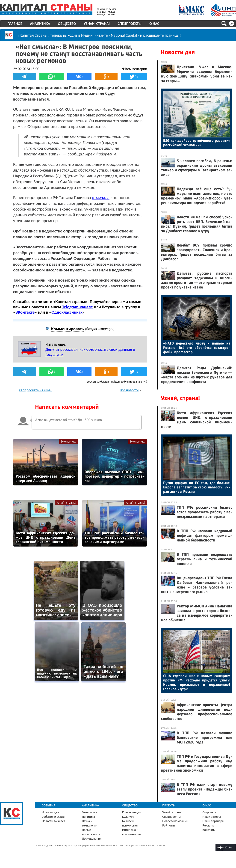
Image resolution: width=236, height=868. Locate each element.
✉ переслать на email (36, 390)
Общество (67, 24)
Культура (128, 817)
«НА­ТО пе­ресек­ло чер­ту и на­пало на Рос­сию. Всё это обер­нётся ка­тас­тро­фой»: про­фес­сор (197, 348)
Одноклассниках (67, 312)
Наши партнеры (213, 821)
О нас (154, 24)
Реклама (208, 825)
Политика (88, 817)
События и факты (53, 817)
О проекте (209, 812)
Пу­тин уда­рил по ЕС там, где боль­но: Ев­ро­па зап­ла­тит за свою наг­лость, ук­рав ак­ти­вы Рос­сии (197, 487)
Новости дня (178, 52)
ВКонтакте (25, 312)
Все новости (129, 390)
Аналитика (40, 24)
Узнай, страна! (97, 24)
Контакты (209, 830)
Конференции (132, 812)
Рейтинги (168, 825)
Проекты (169, 805)
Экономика (69, 441)
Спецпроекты (130, 24)
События (49, 805)
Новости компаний (175, 821)
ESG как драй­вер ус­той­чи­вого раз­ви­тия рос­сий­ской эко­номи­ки (197, 143)
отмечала (101, 198)
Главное (15, 24)
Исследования (92, 839)
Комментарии (136, 69)
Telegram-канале (78, 307)
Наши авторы (212, 817)
